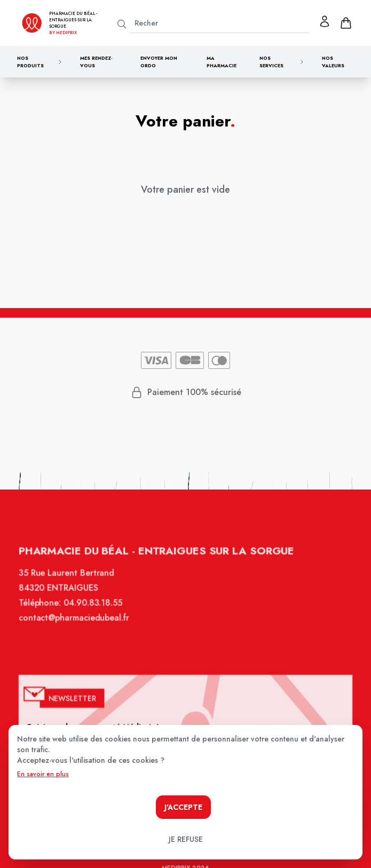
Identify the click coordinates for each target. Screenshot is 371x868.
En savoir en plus (43, 774)
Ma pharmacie (222, 62)
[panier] (346, 23)
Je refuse (186, 839)
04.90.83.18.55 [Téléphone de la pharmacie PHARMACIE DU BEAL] (96, 612)
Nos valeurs (333, 62)
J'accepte (183, 807)
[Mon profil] (325, 21)
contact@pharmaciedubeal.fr (78, 626)
